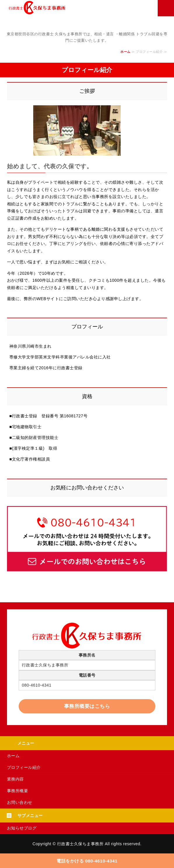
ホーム (125, 52)
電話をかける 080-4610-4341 (87, 861)
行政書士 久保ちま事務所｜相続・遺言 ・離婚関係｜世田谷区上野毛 (74, 8)
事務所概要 (18, 791)
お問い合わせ (20, 802)
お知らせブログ (22, 828)
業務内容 (15, 779)
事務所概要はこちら (87, 706)
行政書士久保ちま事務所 (80, 844)
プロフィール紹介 (24, 767)
